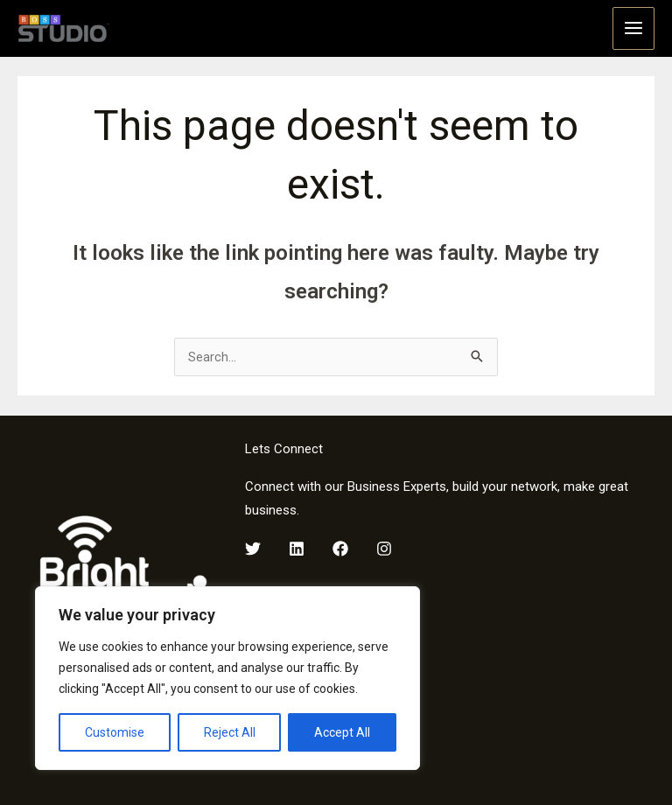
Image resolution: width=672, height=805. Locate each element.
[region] (227, 678)
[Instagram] (384, 544)
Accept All (342, 732)
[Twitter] (253, 544)
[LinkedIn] (297, 544)
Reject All (230, 732)
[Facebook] (340, 544)
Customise (115, 732)
